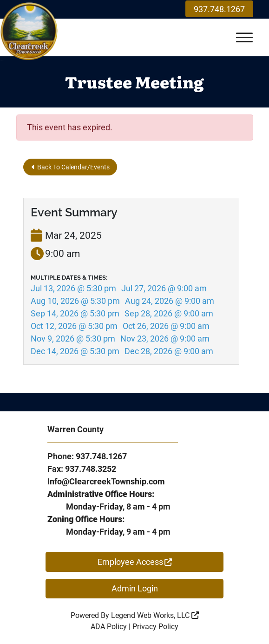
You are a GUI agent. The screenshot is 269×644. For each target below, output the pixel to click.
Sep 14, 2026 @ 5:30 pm (75, 313)
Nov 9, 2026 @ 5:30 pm (73, 339)
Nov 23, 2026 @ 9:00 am (165, 339)
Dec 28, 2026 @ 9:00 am (169, 351)
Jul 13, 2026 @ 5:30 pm (73, 288)
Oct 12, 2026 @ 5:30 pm (74, 326)
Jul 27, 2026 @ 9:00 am (164, 288)
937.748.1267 (219, 9)
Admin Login (135, 588)
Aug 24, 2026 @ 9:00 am (170, 301)
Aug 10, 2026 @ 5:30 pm (75, 301)
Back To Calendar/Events (71, 167)
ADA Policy (109, 627)
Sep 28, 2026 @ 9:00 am (169, 313)
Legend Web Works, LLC (155, 615)
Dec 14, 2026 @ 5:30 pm (75, 351)
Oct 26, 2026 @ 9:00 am (166, 326)
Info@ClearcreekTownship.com (106, 481)
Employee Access (135, 562)
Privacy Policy (155, 627)
